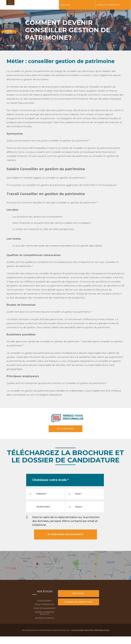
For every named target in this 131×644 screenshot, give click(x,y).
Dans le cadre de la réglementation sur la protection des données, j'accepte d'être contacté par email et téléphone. (66, 521)
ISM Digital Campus (45, 618)
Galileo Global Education (82, 630)
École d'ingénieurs (45, 604)
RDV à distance (65, 429)
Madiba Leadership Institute (45, 613)
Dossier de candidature (108, 5)
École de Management (45, 608)
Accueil (11, 45)
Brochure (65, 5)
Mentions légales (102, 630)
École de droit (45, 601)
